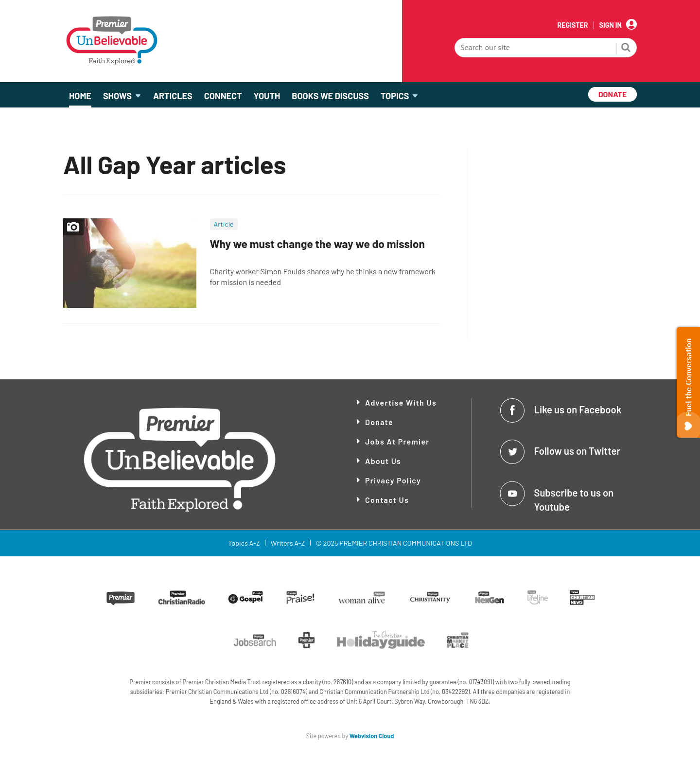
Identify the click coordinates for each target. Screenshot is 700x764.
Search (626, 49)
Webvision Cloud (372, 736)
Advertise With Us (401, 402)
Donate (379, 422)
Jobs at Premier (397, 441)
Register (572, 25)
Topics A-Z (244, 543)
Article (224, 224)
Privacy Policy (393, 480)
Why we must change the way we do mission (317, 244)
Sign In (611, 25)
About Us (383, 461)
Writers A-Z (288, 543)
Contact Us (387, 500)
